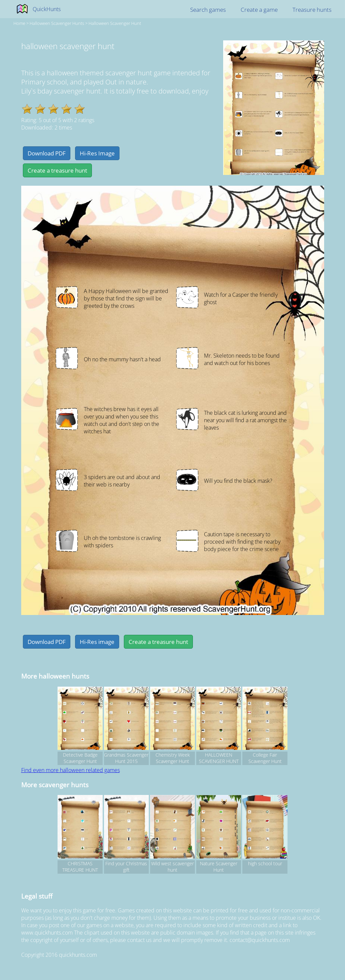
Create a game (259, 10)
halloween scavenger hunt (115, 23)
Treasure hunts (312, 10)
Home (19, 23)
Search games (208, 10)
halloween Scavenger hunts (57, 23)
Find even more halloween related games (71, 770)
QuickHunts (47, 9)
